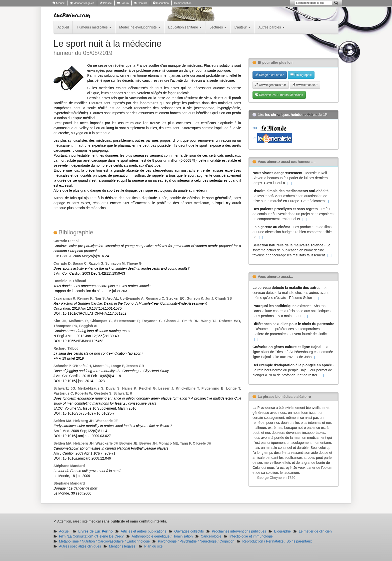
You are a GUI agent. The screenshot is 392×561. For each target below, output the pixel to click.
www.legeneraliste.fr (271, 85)
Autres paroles (271, 27)
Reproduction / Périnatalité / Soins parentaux (277, 541)
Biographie (282, 531)
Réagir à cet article (270, 75)
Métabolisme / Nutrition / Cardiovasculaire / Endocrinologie (104, 541)
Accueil (58, 3)
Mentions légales (82, 3)
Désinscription (183, 3)
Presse (106, 3)
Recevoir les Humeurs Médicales (279, 95)
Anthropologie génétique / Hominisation (162, 536)
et (272, 138)
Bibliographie (301, 75)
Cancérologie (211, 536)
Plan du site (153, 546)
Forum (123, 3)
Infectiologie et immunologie (251, 536)
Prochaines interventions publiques (239, 531)
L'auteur (242, 27)
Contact (141, 3)
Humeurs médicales (94, 27)
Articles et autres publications (143, 531)
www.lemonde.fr (305, 85)
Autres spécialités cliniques (80, 546)
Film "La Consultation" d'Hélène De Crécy (91, 536)
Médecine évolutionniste (140, 27)
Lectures (218, 27)
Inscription (161, 3)
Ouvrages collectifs (189, 531)
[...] (290, 183)
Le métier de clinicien (315, 531)
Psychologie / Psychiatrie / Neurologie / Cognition (196, 541)
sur (271, 128)
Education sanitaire (185, 27)
